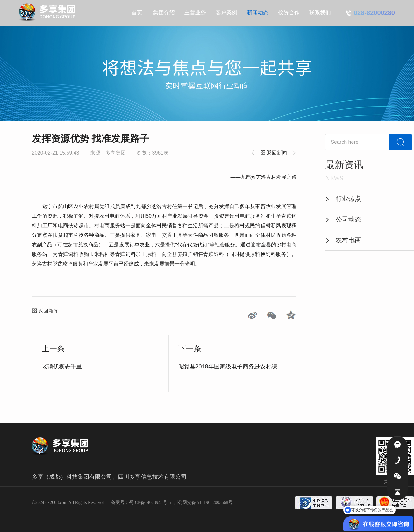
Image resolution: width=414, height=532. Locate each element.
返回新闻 (274, 153)
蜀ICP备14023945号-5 (150, 503)
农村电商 (343, 240)
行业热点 (343, 199)
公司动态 (343, 219)
